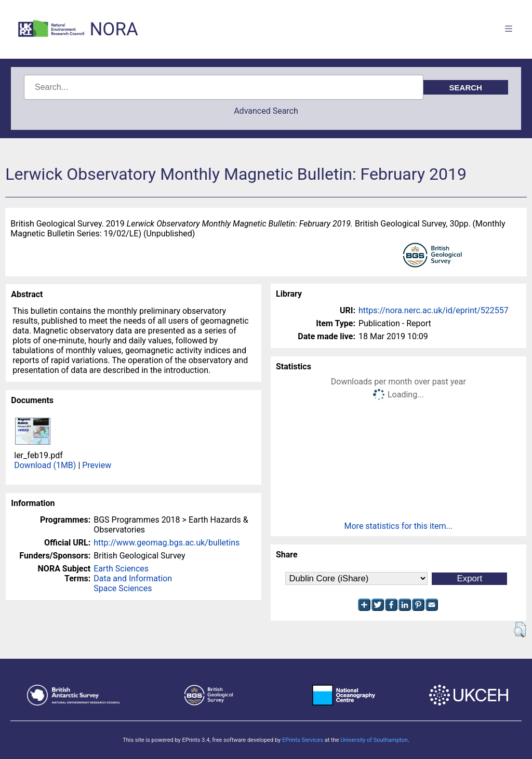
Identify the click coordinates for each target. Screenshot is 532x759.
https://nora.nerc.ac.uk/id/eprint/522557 (434, 310)
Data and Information (133, 578)
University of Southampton (374, 740)
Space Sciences (123, 588)
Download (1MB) (45, 465)
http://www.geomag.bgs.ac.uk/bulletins (167, 543)
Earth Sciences (121, 569)
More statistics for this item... (399, 526)
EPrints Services (303, 740)
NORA (114, 29)
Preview (97, 465)
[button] (520, 630)
